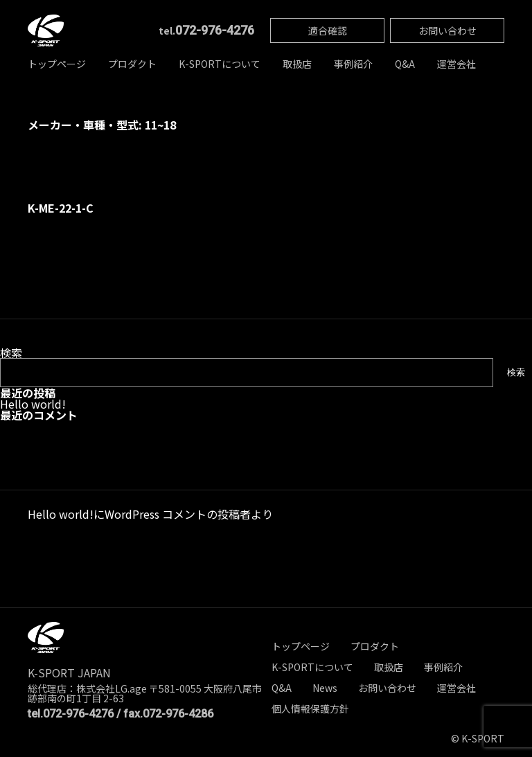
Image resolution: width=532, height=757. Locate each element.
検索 (11, 353)
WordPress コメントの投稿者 (178, 514)
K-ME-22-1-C (61, 208)
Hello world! (33, 404)
